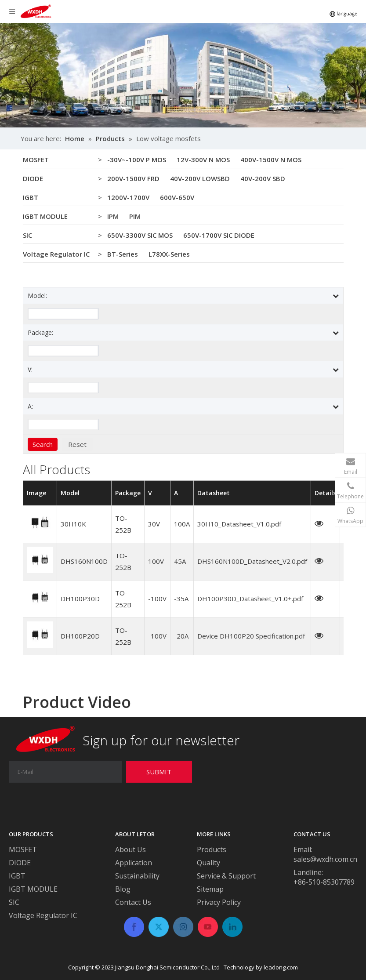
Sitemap (210, 889)
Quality (208, 863)
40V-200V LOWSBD (200, 178)
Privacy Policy (219, 902)
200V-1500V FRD (133, 178)
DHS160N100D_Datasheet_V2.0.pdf (252, 561)
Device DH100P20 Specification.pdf (251, 636)
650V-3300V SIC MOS (140, 235)
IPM (113, 216)
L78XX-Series (169, 254)
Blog (123, 889)
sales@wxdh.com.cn (325, 859)
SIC (27, 235)
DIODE (33, 178)
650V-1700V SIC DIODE (219, 235)
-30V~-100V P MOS (137, 160)
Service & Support (226, 876)
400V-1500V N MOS (271, 160)
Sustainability (137, 876)
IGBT (31, 197)
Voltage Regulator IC (56, 254)
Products (212, 849)
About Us (130, 849)
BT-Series (123, 254)
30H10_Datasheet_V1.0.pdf (239, 524)
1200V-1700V (128, 197)
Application (134, 863)
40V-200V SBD (263, 178)
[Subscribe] (159, 772)
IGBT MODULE (45, 216)
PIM (135, 216)
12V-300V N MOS (203, 160)
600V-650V (177, 197)
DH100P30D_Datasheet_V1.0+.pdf (250, 599)
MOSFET (36, 160)
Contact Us (133, 902)
